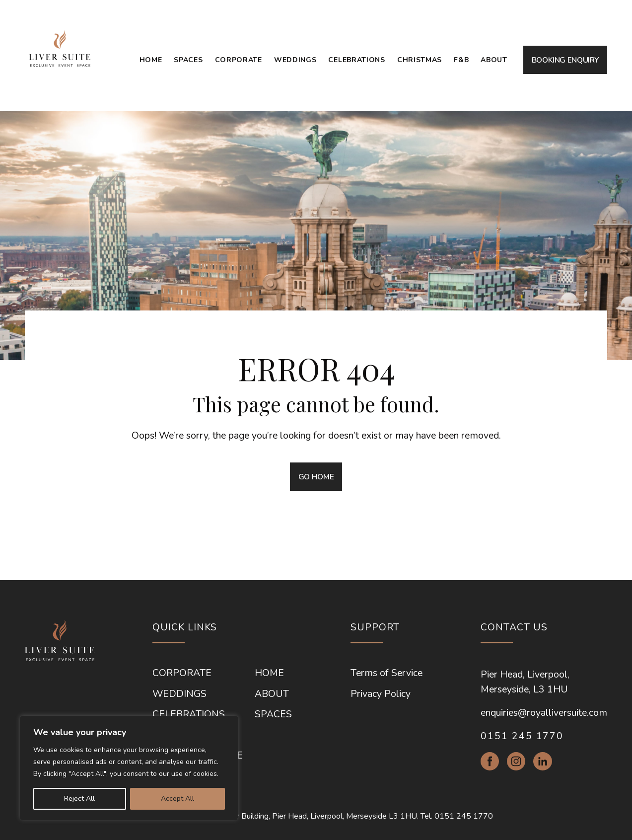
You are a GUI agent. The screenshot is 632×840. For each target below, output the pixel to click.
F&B (461, 60)
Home (151, 60)
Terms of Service (386, 673)
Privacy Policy (381, 694)
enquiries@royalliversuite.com (544, 713)
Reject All (79, 799)
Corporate (239, 60)
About (494, 60)
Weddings (295, 60)
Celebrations (356, 60)
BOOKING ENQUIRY (565, 60)
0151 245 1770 (522, 736)
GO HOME (316, 477)
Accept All (177, 799)
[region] (129, 768)
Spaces (188, 60)
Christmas (420, 60)
